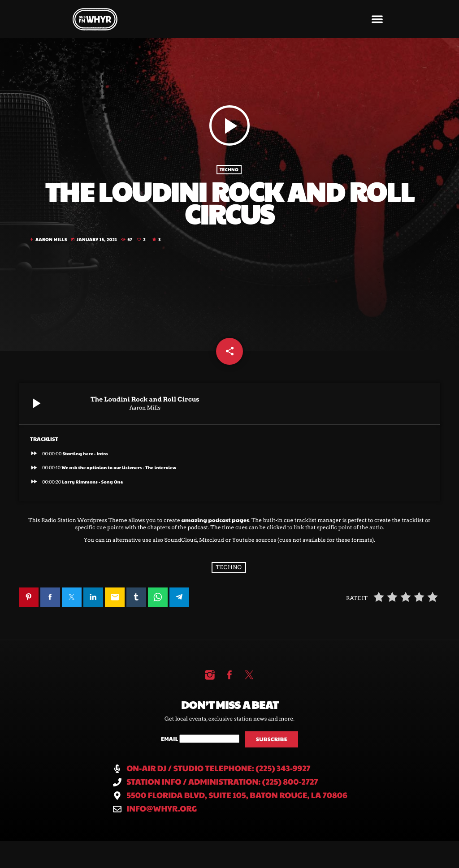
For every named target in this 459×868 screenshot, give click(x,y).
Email (170, 739)
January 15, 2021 (94, 240)
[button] (378, 19)
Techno (229, 170)
